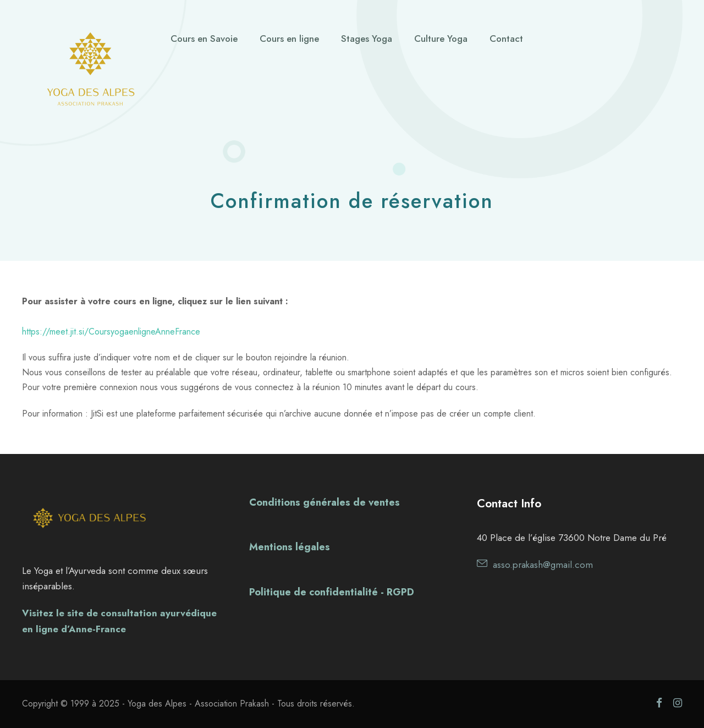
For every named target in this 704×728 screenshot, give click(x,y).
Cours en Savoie (204, 39)
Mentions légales (290, 547)
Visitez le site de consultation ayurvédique (119, 613)
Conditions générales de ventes (324, 502)
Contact (506, 39)
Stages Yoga (367, 39)
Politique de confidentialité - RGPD (332, 592)
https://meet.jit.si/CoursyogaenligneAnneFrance (111, 332)
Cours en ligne (289, 39)
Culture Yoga (441, 39)
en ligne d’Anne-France (74, 629)
